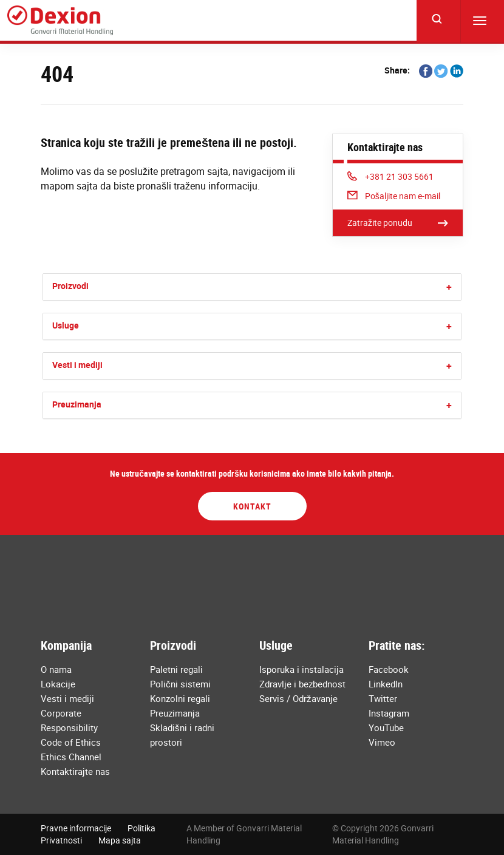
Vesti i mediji (77, 365)
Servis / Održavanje (298, 698)
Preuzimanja (77, 404)
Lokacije (58, 684)
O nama (56, 669)
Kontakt (252, 506)
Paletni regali (176, 669)
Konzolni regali (180, 698)
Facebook (389, 669)
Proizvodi (70, 286)
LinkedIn (386, 684)
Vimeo (382, 742)
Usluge (66, 325)
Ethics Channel (71, 757)
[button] (449, 287)
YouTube (386, 727)
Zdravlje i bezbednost (302, 684)
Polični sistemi (180, 684)
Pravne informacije (76, 828)
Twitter (383, 698)
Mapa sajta (120, 840)
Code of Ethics (71, 742)
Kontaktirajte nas (75, 771)
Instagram (389, 713)
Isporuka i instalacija (301, 669)
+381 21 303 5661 (390, 176)
